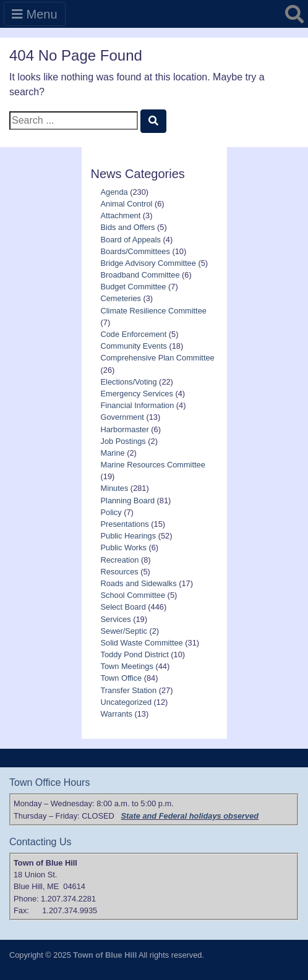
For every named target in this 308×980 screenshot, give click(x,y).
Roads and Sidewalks (139, 583)
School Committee (133, 595)
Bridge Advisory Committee (148, 263)
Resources (120, 572)
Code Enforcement (134, 334)
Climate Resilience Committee (154, 311)
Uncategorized (126, 702)
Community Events (134, 346)
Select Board (123, 607)
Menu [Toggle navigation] (35, 14)
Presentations (125, 524)
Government (122, 417)
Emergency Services (137, 394)
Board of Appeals (131, 240)
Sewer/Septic (124, 631)
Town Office (122, 678)
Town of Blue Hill (105, 955)
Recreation (120, 560)
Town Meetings (127, 666)
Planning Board (128, 501)
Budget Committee (134, 287)
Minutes (115, 488)
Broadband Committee (140, 275)
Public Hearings (129, 536)
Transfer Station (129, 690)
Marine (113, 453)
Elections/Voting (129, 382)
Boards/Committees (135, 251)
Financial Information (138, 405)
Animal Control (127, 204)
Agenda (114, 192)
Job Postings (123, 441)
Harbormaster (125, 429)
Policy (111, 512)
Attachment (121, 215)
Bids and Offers (128, 227)
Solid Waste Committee (142, 643)
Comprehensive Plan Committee (158, 358)
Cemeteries (121, 298)
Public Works (124, 548)
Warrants (117, 714)
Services (116, 619)
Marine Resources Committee (153, 465)
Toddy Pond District (135, 654)
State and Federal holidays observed (190, 816)
